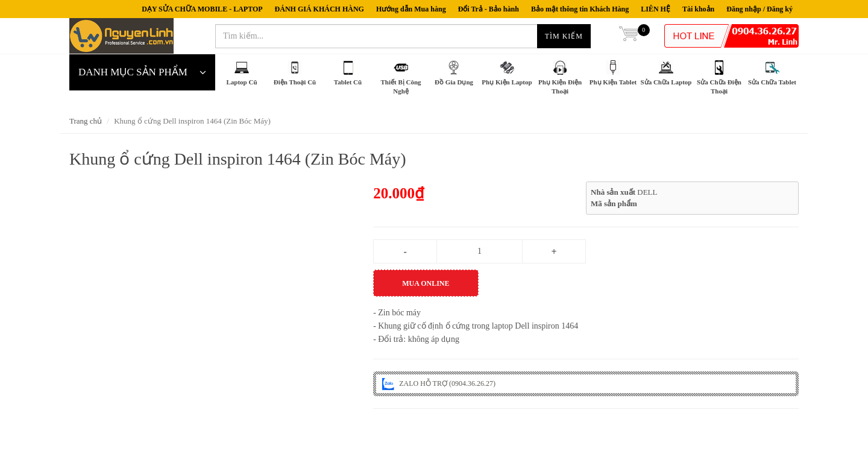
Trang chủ (86, 121)
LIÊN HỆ (656, 9)
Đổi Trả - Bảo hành (489, 9)
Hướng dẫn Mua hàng (411, 9)
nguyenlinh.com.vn (121, 36)
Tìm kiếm (564, 36)
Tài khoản (698, 9)
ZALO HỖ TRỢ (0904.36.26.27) (439, 383)
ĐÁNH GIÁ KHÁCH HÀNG (319, 9)
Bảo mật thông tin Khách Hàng (580, 9)
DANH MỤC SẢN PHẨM (142, 72)
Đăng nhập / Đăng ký (759, 9)
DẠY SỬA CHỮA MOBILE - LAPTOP (202, 9)
